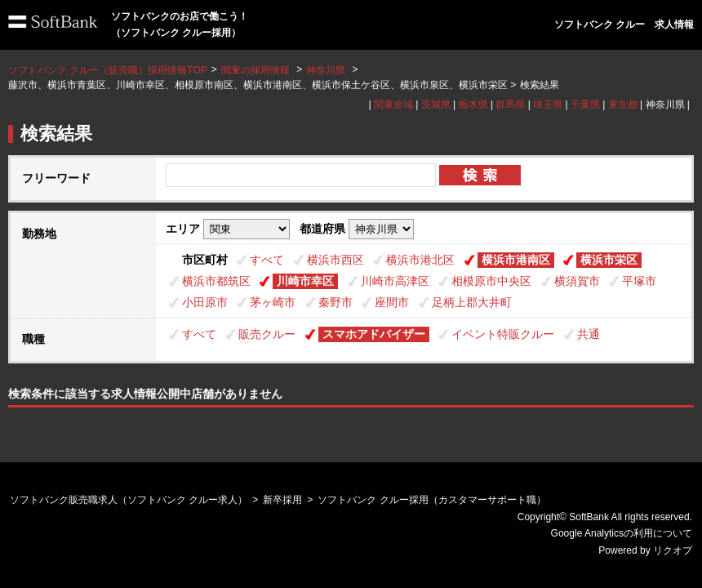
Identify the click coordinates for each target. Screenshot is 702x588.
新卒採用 (282, 500)
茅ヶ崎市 (273, 302)
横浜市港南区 (516, 260)
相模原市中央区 (491, 281)
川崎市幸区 (305, 281)
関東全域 (393, 105)
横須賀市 (577, 281)
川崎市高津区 (395, 281)
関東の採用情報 (257, 70)
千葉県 (585, 105)
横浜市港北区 (420, 260)
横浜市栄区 (609, 260)
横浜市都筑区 (216, 281)
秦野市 (335, 302)
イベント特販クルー (503, 334)
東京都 (623, 105)
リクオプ (673, 550)
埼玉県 (548, 105)
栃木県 (473, 105)
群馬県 (510, 105)
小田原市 (205, 302)
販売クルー (267, 334)
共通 (589, 334)
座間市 (392, 302)
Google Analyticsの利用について (622, 533)
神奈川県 (326, 70)
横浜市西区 (335, 260)
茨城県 (436, 105)
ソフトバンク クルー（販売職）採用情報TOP (108, 70)
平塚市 (639, 281)
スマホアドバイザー (374, 334)
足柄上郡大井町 (472, 302)
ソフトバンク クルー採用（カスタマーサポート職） (431, 500)
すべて (267, 260)
